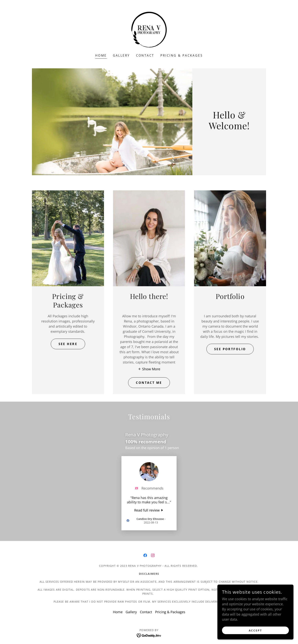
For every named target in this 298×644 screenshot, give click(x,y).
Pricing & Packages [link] (182, 55)
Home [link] (101, 55)
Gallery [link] (121, 55)
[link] (149, 29)
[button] (149, 369)
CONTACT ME (149, 383)
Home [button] (118, 612)
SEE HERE (68, 344)
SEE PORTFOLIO (230, 349)
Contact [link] (145, 55)
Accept (256, 630)
